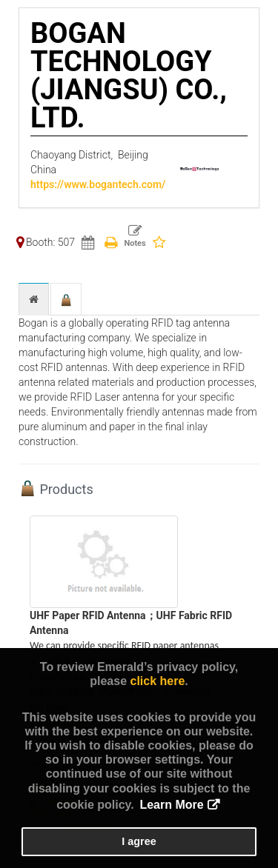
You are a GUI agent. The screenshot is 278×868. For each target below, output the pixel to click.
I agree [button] (139, 841)
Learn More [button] (171, 805)
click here (157, 681)
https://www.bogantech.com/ (98, 184)
